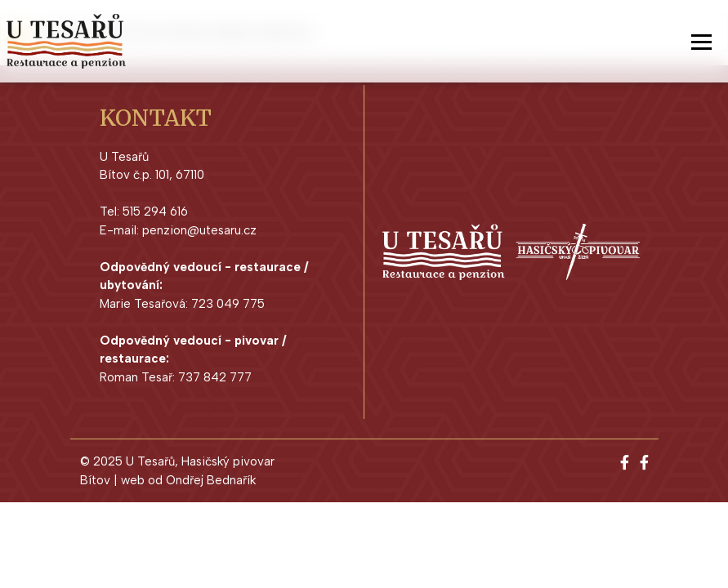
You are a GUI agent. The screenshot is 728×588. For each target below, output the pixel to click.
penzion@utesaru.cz (199, 230)
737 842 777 (215, 377)
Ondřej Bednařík (211, 480)
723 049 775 (228, 304)
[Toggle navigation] (701, 42)
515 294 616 (155, 212)
